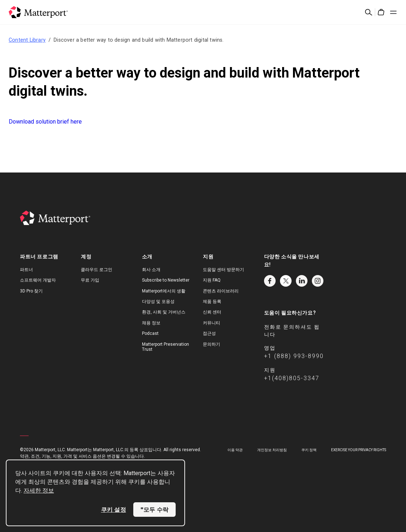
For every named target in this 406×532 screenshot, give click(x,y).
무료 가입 (90, 280)
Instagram (318, 281)
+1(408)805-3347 (292, 378)
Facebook (270, 281)
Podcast (150, 333)
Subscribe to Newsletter (166, 280)
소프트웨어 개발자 (38, 280)
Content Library (27, 40)
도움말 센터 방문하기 (223, 270)
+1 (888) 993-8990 (294, 356)
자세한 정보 (39, 491)
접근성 (209, 333)
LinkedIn (302, 281)
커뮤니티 (212, 323)
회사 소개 (151, 270)
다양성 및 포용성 (158, 302)
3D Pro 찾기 (31, 291)
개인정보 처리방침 (272, 450)
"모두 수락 (154, 510)
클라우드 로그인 (97, 270)
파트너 (26, 270)
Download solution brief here (45, 122)
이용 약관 (235, 450)
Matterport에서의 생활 (164, 291)
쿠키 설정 (114, 510)
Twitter (286, 281)
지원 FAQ (212, 280)
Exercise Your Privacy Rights (359, 450)
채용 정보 (151, 323)
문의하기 (212, 344)
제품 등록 (212, 302)
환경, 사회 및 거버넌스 (164, 312)
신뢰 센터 (212, 312)
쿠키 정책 (309, 450)
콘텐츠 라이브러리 (221, 291)
